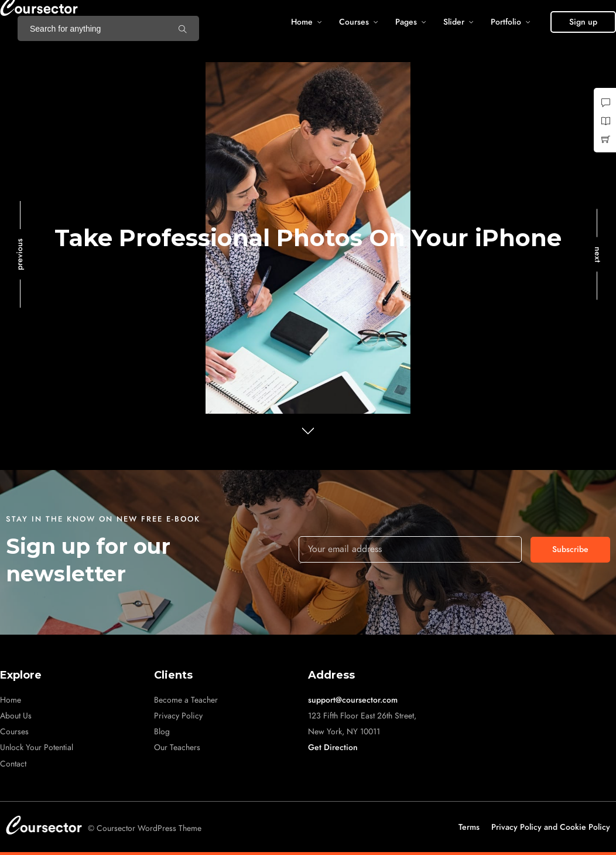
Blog (162, 732)
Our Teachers (177, 747)
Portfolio (506, 22)
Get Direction (333, 747)
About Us (16, 716)
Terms (469, 827)
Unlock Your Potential (37, 747)
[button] (583, 22)
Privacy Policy (178, 716)
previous (20, 254)
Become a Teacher (186, 700)
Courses (354, 22)
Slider (454, 22)
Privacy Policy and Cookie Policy (551, 827)
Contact (13, 764)
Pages (406, 22)
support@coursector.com (353, 700)
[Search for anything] (183, 29)
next (598, 255)
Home (302, 22)
